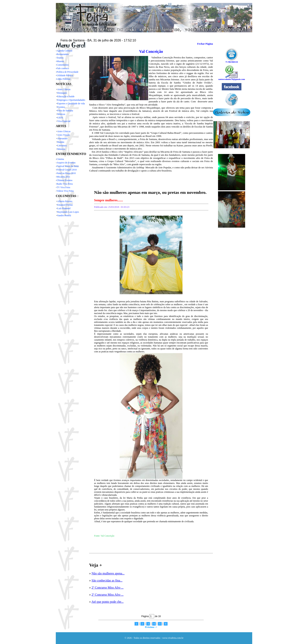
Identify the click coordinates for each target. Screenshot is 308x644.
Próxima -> (151, 627)
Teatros (60, 58)
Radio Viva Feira (65, 184)
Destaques (62, 93)
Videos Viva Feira (65, 191)
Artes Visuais (64, 135)
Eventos (61, 107)
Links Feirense (64, 79)
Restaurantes (63, 54)
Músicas (61, 114)
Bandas (61, 142)
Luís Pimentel (64, 208)
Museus (60, 61)
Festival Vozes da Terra (67, 166)
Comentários (63, 65)
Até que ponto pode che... (107, 602)
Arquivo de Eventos (66, 163)
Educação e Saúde (66, 96)
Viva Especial (64, 121)
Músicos (61, 149)
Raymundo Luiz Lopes (68, 212)
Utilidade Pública (65, 75)
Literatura (62, 146)
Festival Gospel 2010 (67, 170)
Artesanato (62, 138)
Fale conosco (63, 68)
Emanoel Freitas (65, 205)
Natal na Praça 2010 (66, 173)
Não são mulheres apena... (108, 573)
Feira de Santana (65, 111)
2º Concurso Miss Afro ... (108, 588)
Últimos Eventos (64, 180)
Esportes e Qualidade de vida (71, 104)
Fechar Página (205, 44)
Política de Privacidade (67, 72)
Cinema (60, 159)
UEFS (60, 118)
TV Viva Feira (63, 187)
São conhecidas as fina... (107, 580)
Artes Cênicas (64, 89)
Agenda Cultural (64, 51)
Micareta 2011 (63, 177)
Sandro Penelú (64, 215)
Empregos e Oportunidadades (71, 100)
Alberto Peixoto (65, 201)
